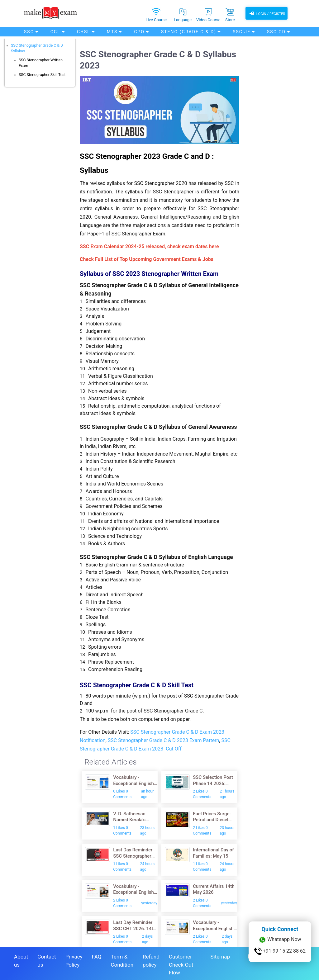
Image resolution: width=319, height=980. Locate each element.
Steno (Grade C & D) (189, 32)
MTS (112, 32)
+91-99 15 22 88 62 (280, 951)
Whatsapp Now (280, 940)
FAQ (97, 954)
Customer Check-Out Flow (181, 962)
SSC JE (242, 32)
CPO (139, 32)
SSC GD (276, 32)
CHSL (84, 32)
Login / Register (266, 14)
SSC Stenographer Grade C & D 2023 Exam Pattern (164, 740)
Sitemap (220, 954)
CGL (55, 32)
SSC (29, 32)
